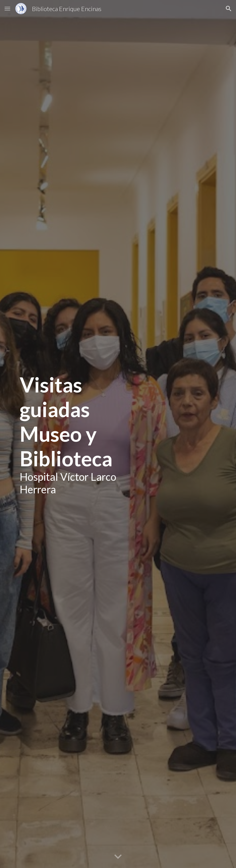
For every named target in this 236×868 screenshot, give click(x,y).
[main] (75, 434)
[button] (7, 8)
